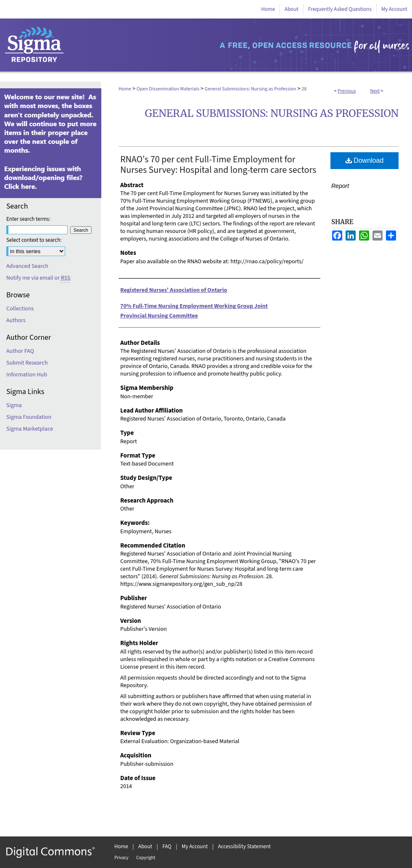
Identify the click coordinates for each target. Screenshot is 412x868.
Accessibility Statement (244, 847)
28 (304, 89)
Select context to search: (34, 240)
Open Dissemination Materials (168, 89)
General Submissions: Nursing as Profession (251, 89)
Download (365, 160)
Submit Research (27, 363)
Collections (20, 309)
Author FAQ (20, 351)
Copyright (146, 858)
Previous (347, 91)
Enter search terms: (28, 219)
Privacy (121, 858)
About (145, 847)
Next (375, 91)
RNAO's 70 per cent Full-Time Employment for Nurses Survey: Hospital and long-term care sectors (218, 165)
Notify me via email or (38, 278)
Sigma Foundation (29, 417)
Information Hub (27, 375)
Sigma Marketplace (30, 429)
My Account (195, 847)
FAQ (167, 847)
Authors (16, 320)
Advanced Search (27, 266)
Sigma (14, 405)
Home (125, 89)
